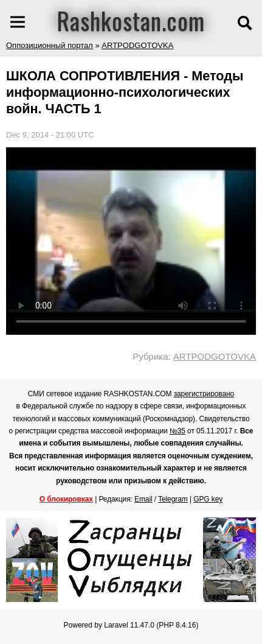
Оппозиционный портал (50, 45)
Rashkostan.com (131, 20)
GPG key (208, 499)
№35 (178, 431)
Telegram (173, 499)
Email (143, 499)
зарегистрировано (204, 394)
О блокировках (66, 499)
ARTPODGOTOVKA (137, 45)
